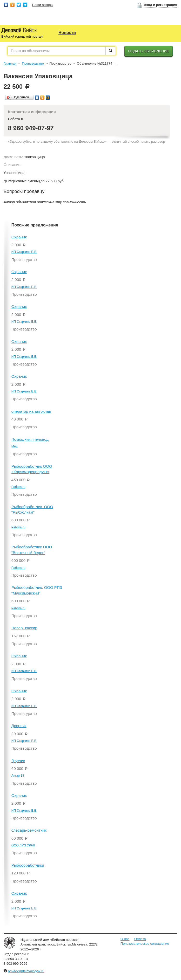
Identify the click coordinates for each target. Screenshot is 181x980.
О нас (125, 939)
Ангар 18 (18, 776)
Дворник (19, 726)
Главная (10, 63)
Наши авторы (43, 5)
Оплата (140, 939)
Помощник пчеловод (30, 439)
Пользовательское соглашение (145, 944)
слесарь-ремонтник (29, 830)
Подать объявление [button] (149, 51)
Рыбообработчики (28, 865)
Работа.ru (18, 487)
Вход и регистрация (160, 5)
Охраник (19, 237)
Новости (67, 33)
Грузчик (18, 761)
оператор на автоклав (31, 411)
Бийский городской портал (22, 36)
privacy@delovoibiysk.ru (26, 971)
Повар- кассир (24, 628)
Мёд (15, 446)
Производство (33, 63)
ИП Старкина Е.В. (24, 252)
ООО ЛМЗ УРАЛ (23, 845)
